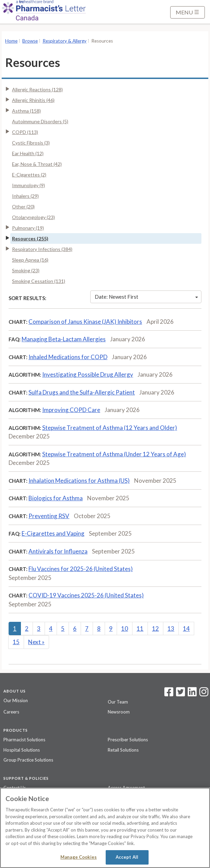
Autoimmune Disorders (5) (40, 121)
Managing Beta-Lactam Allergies (64, 339)
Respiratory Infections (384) (42, 249)
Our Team (118, 702)
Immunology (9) (28, 185)
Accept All (127, 857)
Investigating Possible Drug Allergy (88, 374)
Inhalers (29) (25, 196)
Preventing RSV (49, 516)
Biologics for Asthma (56, 498)
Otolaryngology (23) (33, 217)
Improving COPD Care (71, 410)
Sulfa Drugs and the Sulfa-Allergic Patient (82, 392)
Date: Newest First (146, 297)
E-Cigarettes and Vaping (53, 533)
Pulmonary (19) (28, 228)
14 (186, 629)
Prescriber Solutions (128, 740)
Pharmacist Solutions (24, 740)
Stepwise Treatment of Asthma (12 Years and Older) (110, 428)
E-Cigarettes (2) (29, 175)
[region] (105, 828)
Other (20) (23, 207)
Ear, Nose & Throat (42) (37, 164)
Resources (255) (30, 238)
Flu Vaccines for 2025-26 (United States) (81, 569)
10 (125, 629)
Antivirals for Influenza (58, 551)
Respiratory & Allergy (65, 41)
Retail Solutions (123, 750)
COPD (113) (25, 132)
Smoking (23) (26, 270)
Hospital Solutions (22, 750)
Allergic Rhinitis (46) (33, 100)
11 (140, 629)
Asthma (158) (26, 111)
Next (36, 642)
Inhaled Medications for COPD (68, 357)
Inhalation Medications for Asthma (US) (79, 481)
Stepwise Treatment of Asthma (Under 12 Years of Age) (114, 454)
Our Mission (16, 700)
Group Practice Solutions (28, 760)
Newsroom (119, 712)
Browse (30, 41)
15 (16, 642)
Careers (11, 712)
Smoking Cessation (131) (39, 281)
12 (155, 629)
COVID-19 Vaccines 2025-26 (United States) (86, 595)
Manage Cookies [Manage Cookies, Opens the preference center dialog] (79, 857)
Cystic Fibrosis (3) (31, 143)
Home (11, 41)
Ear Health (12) (28, 153)
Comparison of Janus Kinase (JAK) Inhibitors (85, 322)
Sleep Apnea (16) (30, 260)
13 (171, 629)
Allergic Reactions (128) (37, 89)
